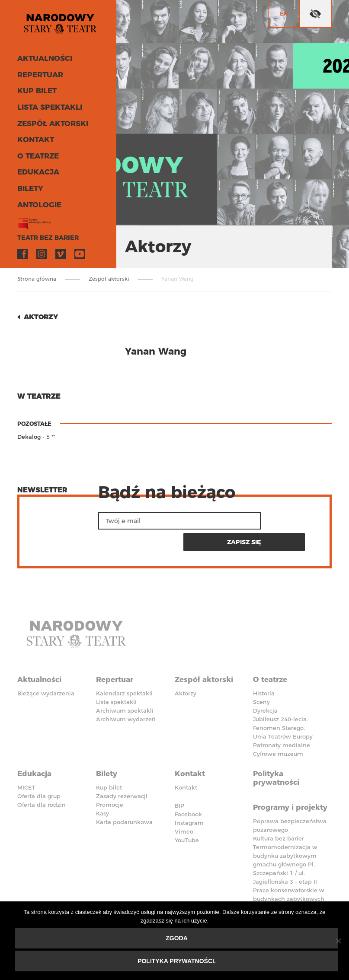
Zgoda (177, 938)
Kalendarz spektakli (124, 669)
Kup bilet (35, 94)
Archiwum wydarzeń (126, 695)
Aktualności (42, 63)
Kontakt (34, 141)
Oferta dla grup (39, 768)
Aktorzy (42, 317)
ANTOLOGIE (37, 203)
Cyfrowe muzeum (278, 729)
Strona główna (37, 279)
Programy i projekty (275, 781)
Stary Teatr (62, 25)
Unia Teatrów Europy (283, 712)
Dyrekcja (265, 686)
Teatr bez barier (43, 235)
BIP (179, 778)
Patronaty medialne (282, 721)
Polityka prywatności (278, 751)
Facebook (22, 251)
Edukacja (36, 172)
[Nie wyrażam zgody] (338, 941)
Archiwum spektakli (125, 686)
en (284, 13)
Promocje (110, 777)
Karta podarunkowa (124, 794)
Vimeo (61, 251)
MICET (26, 760)
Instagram (42, 251)
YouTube (80, 251)
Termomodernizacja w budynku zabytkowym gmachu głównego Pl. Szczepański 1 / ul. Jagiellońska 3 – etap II (285, 842)
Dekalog (29, 437)
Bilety (29, 187)
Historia (264, 669)
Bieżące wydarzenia (46, 669)
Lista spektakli (46, 109)
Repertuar (38, 78)
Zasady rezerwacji (122, 768)
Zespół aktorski (49, 125)
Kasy (102, 786)
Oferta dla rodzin (42, 777)
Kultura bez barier (279, 816)
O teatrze (36, 156)
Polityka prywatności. (177, 961)
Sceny (261, 678)
